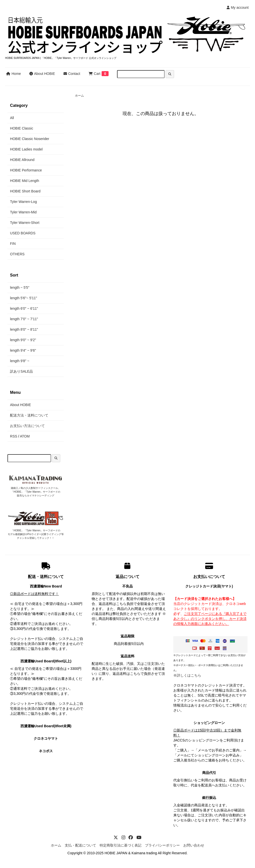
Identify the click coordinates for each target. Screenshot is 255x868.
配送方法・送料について (29, 415)
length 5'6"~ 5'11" (23, 298)
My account (238, 7)
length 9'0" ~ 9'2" (23, 340)
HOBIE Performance (26, 170)
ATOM (25, 436)
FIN (13, 244)
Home (13, 74)
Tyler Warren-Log (23, 202)
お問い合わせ (194, 845)
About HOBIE (42, 74)
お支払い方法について (27, 426)
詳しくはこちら (189, 675)
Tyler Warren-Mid (23, 212)
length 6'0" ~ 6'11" (24, 308)
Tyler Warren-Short (25, 223)
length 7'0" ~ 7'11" (24, 319)
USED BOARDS (23, 233)
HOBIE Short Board (25, 191)
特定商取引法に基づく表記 (121, 845)
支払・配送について (80, 845)
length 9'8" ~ (20, 361)
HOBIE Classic (22, 128)
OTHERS (17, 254)
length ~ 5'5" (20, 288)
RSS (14, 436)
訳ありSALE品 (21, 371)
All (12, 118)
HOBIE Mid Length (25, 181)
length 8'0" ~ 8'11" (24, 329)
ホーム (79, 96)
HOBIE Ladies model (26, 149)
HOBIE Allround (22, 160)
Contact (72, 74)
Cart (95, 74)
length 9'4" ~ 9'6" (23, 350)
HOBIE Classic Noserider (30, 139)
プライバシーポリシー (162, 845)
